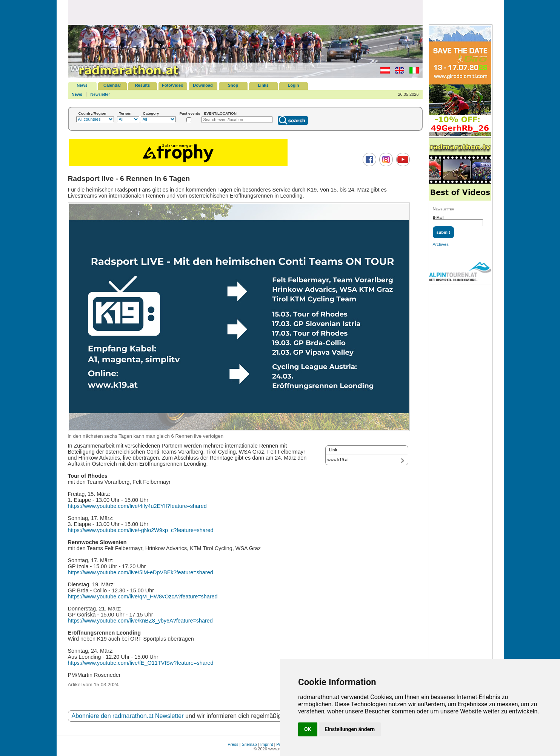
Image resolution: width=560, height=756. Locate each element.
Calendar (112, 85)
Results (143, 85)
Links (263, 85)
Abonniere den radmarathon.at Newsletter (128, 716)
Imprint (267, 744)
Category (151, 113)
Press (233, 744)
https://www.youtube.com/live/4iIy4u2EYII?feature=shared (137, 506)
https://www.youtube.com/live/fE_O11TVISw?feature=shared (141, 663)
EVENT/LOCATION (220, 113)
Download (203, 85)
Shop (233, 85)
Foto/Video (173, 85)
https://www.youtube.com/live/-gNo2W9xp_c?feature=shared (141, 530)
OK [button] (308, 729)
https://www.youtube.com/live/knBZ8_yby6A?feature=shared (140, 621)
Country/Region (92, 113)
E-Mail (438, 217)
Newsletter (100, 94)
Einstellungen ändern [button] (350, 729)
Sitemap (249, 744)
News (82, 85)
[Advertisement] (245, 12)
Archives (441, 244)
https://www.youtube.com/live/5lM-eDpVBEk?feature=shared (141, 572)
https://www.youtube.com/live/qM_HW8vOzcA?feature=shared (143, 597)
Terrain (125, 113)
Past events (190, 113)
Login (294, 85)
